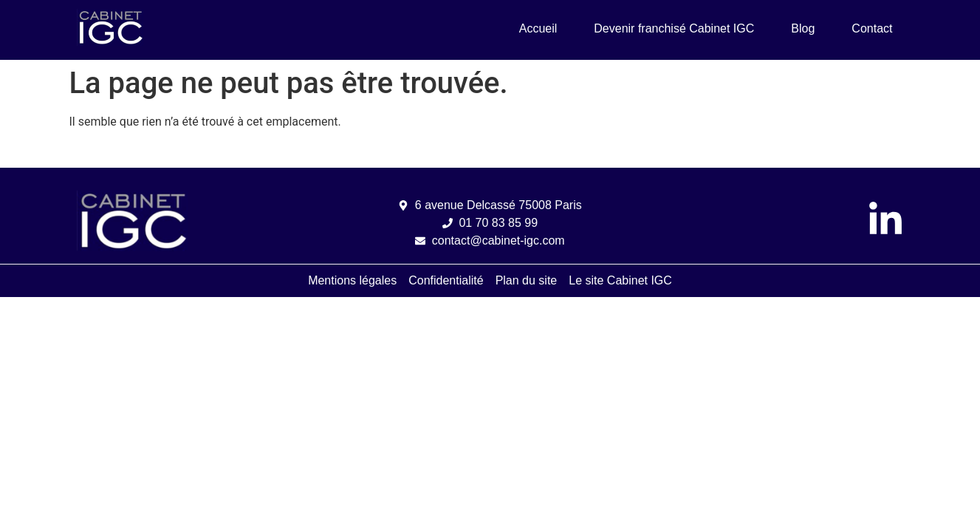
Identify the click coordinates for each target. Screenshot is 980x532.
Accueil (538, 28)
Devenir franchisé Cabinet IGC (674, 28)
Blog (803, 28)
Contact (872, 28)
